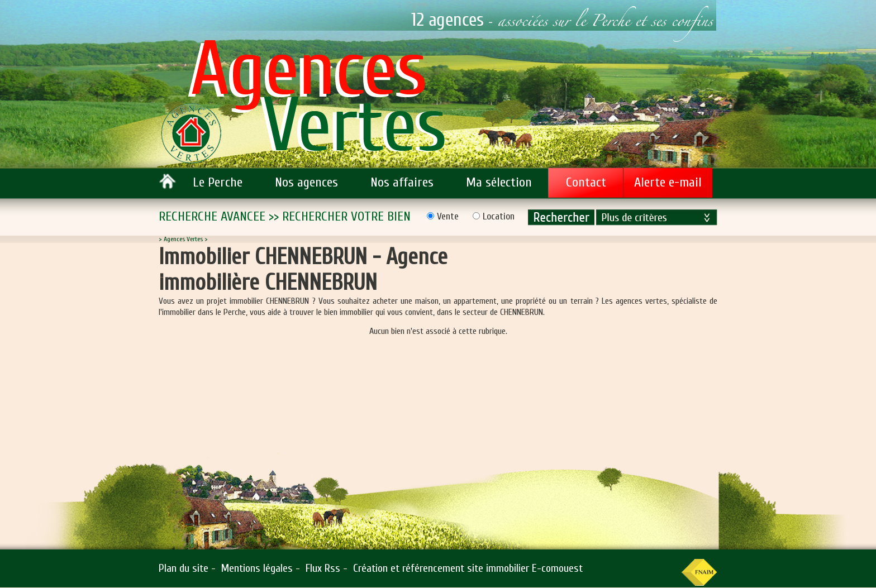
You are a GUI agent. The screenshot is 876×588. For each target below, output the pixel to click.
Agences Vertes (183, 239)
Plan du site (184, 568)
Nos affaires (402, 182)
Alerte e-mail (668, 182)
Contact (586, 182)
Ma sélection (499, 182)
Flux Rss (323, 568)
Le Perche (218, 182)
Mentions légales (257, 568)
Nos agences (306, 182)
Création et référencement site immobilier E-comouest (468, 568)
